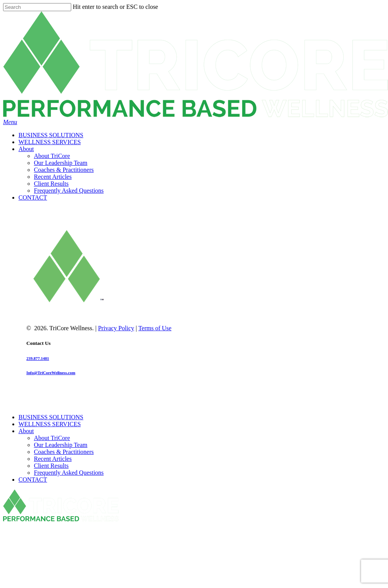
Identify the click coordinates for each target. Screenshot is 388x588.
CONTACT (33, 480)
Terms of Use (155, 328)
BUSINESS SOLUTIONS (51, 417)
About (26, 431)
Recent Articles (53, 459)
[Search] (37, 7)
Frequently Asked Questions (69, 473)
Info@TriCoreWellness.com (51, 373)
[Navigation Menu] (10, 122)
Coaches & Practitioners (64, 452)
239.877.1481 (38, 358)
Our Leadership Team (61, 445)
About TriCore (52, 438)
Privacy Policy (116, 328)
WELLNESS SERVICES (50, 424)
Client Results (51, 466)
